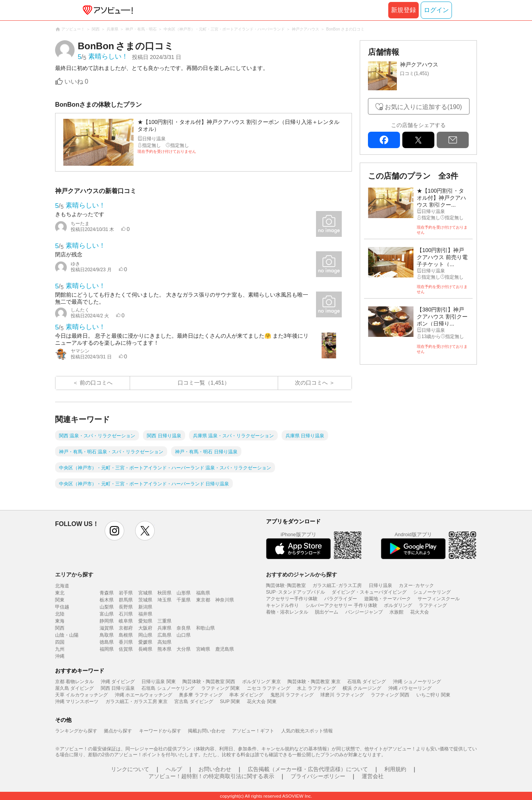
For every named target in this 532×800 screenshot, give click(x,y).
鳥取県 (107, 635)
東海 (60, 621)
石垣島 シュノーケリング (168, 688)
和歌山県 (205, 628)
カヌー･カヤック (416, 585)
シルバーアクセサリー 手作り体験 (341, 605)
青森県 (107, 593)
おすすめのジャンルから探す (302, 574)
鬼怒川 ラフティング (292, 695)
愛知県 (145, 621)
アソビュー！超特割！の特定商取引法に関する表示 (211, 776)
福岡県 (107, 649)
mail (453, 140)
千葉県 (184, 600)
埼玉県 (164, 600)
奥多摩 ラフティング (201, 695)
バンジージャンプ (364, 612)
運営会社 (373, 776)
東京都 (203, 600)
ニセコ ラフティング (269, 688)
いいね (76, 81)
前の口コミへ (96, 383)
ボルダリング (398, 605)
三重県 (164, 621)
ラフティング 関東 (220, 688)
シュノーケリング (432, 592)
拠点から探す (118, 731)
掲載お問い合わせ (207, 731)
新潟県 (145, 607)
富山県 (107, 614)
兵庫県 (164, 628)
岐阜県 (126, 621)
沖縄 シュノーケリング (417, 682)
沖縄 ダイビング (118, 682)
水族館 (396, 612)
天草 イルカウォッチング (81, 695)
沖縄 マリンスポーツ (77, 702)
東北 (60, 593)
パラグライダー (341, 599)
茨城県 (145, 600)
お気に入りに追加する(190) (423, 107)
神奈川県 (225, 600)
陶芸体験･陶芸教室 (286, 585)
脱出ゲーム (327, 612)
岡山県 (145, 635)
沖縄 (60, 656)
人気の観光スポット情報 (307, 731)
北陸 (60, 614)
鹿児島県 (225, 649)
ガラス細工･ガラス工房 (337, 585)
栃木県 (107, 600)
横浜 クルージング (362, 688)
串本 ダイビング (246, 695)
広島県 (164, 635)
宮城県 (145, 593)
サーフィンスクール (439, 599)
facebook (384, 140)
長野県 (126, 607)
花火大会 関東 (262, 702)
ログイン (436, 10)
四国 (60, 642)
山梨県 (107, 607)
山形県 (184, 593)
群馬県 (126, 600)
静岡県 (107, 621)
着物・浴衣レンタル (287, 612)
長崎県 (145, 649)
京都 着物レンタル (74, 682)
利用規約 (395, 769)
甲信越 (62, 607)
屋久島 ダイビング (74, 688)
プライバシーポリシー (318, 776)
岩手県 (126, 593)
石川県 (126, 614)
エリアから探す (74, 574)
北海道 (62, 586)
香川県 (126, 642)
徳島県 (107, 642)
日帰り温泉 (380, 585)
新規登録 (403, 10)
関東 (60, 600)
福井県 (145, 614)
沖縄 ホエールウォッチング (144, 695)
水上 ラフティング (316, 688)
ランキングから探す (76, 731)
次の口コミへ (311, 383)
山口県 (184, 635)
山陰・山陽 (67, 635)
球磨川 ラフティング (342, 695)
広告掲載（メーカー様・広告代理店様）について (308, 769)
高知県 (164, 642)
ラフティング (433, 605)
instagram (114, 531)
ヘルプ (174, 769)
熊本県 (164, 649)
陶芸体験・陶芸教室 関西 (209, 682)
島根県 (126, 635)
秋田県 (164, 593)
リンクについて (130, 769)
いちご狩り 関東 (433, 695)
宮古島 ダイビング (194, 702)
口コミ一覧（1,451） (204, 383)
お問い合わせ (215, 769)
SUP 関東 (230, 702)
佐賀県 (126, 649)
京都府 (126, 628)
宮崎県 (203, 649)
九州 (60, 649)
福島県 (203, 593)
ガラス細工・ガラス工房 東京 (137, 702)
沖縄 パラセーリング (410, 688)
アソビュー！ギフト (253, 731)
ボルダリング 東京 (262, 682)
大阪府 (145, 628)
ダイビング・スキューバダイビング (369, 592)
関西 (60, 628)
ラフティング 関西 (390, 695)
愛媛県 (145, 642)
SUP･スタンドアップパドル (295, 592)
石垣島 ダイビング (367, 682)
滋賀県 (107, 628)
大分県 (184, 649)
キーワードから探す (160, 731)
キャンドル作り (282, 605)
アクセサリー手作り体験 (292, 599)
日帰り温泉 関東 (158, 682)
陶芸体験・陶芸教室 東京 (314, 682)
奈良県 (184, 628)
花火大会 (420, 612)
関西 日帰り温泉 (118, 688)
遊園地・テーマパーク (387, 599)
